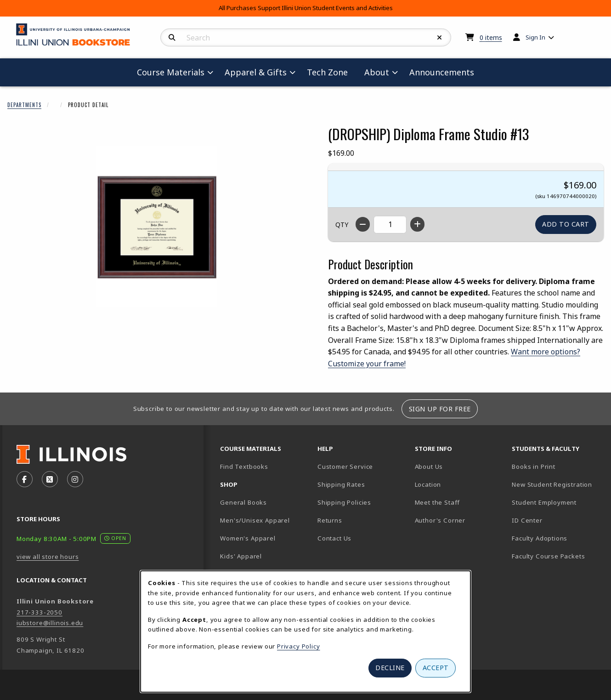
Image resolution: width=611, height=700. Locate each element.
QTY (342, 225)
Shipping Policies (344, 502)
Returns (330, 520)
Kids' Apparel (241, 556)
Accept (436, 668)
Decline (390, 668)
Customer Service (345, 467)
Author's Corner (440, 520)
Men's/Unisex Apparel (255, 520)
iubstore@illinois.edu (50, 623)
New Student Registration (552, 484)
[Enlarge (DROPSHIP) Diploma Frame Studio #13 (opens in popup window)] (157, 227)
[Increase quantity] (417, 224)
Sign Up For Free (440, 409)
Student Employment (557, 502)
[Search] (172, 38)
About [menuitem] (377, 72)
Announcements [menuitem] (442, 72)
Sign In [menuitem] (535, 37)
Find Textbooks (244, 467)
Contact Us (334, 538)
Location (428, 484)
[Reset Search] (440, 38)
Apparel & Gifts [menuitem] (256, 72)
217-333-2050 (40, 612)
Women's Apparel (248, 538)
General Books (243, 502)
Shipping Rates (341, 484)
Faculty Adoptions (540, 538)
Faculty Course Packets (548, 556)
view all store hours (48, 557)
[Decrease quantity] (363, 224)
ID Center (557, 520)
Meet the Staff (438, 502)
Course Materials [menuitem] (171, 72)
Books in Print (557, 466)
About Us (429, 467)
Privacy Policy (299, 646)
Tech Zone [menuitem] (331, 72)
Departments (24, 105)
